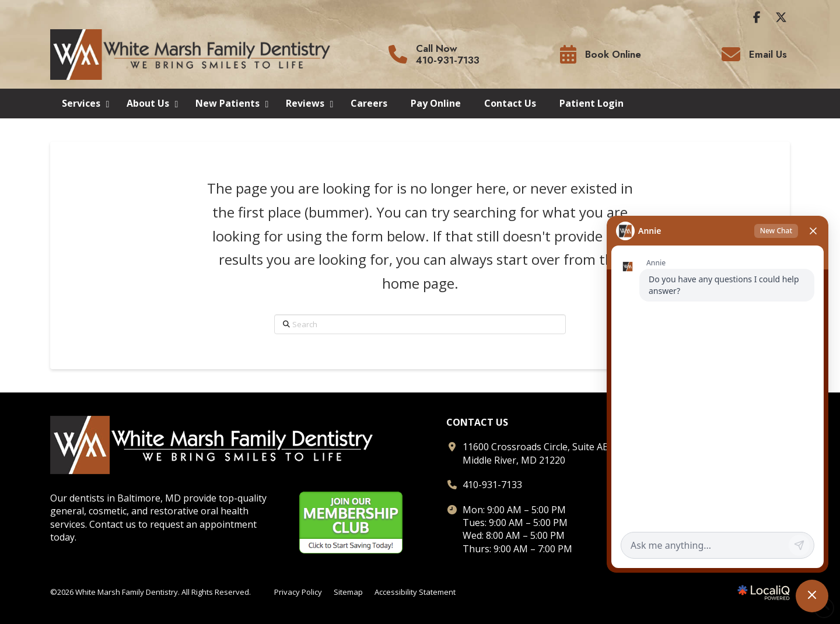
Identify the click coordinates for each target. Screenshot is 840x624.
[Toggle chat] (812, 596)
